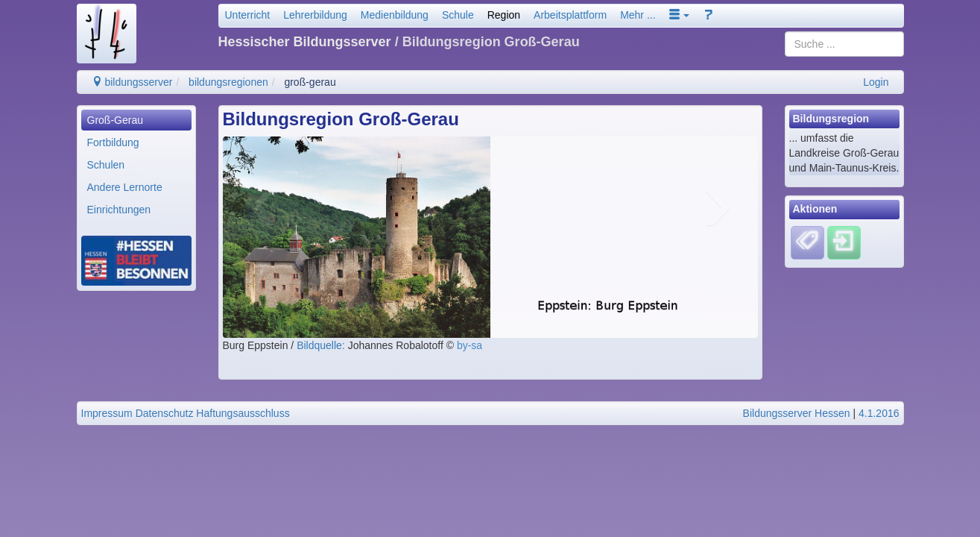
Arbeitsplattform (570, 15)
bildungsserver (132, 82)
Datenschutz (165, 413)
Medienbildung (395, 15)
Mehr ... (638, 15)
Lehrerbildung (315, 15)
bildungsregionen (228, 82)
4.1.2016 (879, 413)
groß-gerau (310, 82)
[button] (680, 15)
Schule (458, 15)
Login (876, 82)
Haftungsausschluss (243, 413)
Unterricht (248, 15)
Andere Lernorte (125, 187)
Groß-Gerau (115, 120)
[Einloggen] (844, 242)
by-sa (470, 345)
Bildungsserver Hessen (797, 413)
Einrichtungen (119, 210)
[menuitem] (136, 120)
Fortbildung (113, 142)
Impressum (107, 413)
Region (504, 15)
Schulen (106, 165)
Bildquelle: (322, 345)
